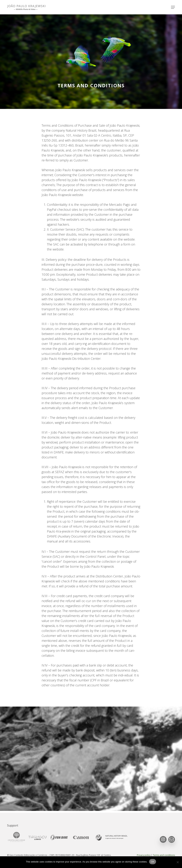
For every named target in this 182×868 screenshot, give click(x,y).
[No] (178, 862)
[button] (173, 7)
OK (153, 862)
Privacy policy (144, 855)
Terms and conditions (164, 855)
